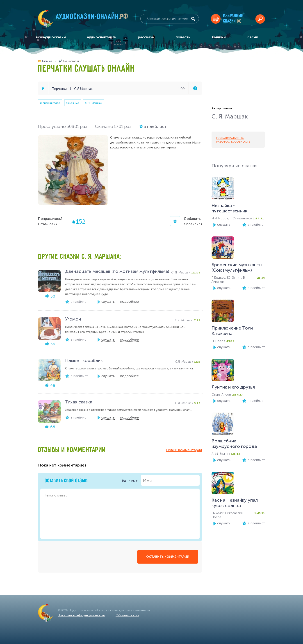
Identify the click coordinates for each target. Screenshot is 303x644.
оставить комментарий (168, 557)
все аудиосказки (51, 37)
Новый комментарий (184, 450)
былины (219, 37)
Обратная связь (127, 615)
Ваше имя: (161, 480)
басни (253, 37)
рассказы (146, 37)
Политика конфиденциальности (81, 615)
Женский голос (50, 103)
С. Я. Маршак (94, 103)
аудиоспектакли (102, 37)
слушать (224, 225)
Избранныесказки (233, 19)
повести (183, 37)
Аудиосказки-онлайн (92, 18)
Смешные (73, 103)
